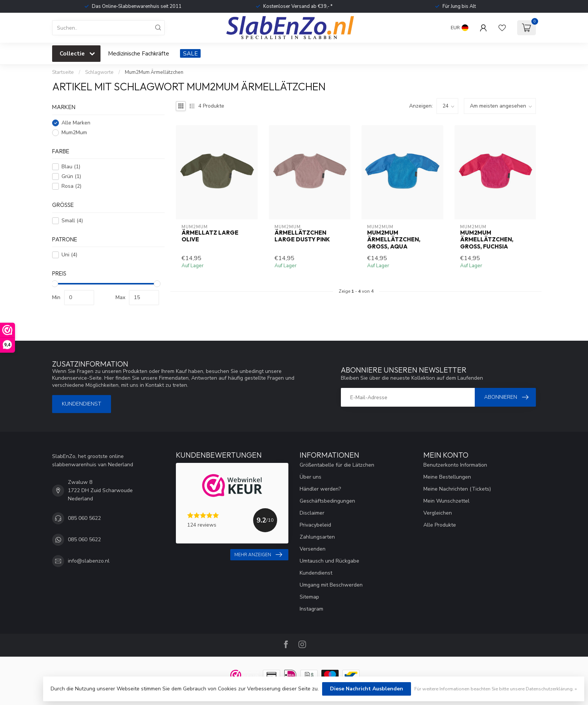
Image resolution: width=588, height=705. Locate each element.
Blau (71, 167)
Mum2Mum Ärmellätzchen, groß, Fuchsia (487, 240)
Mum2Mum (74, 132)
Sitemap (309, 597)
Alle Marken (76, 123)
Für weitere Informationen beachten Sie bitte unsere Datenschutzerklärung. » (496, 689)
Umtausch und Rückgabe (329, 561)
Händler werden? (320, 489)
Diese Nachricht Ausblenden (367, 689)
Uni (69, 255)
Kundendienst (82, 404)
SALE (190, 53)
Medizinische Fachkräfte (139, 53)
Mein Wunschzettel (446, 501)
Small (72, 221)
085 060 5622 (84, 518)
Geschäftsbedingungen (327, 501)
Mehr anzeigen (258, 555)
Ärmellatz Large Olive (210, 236)
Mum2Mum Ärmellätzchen (154, 72)
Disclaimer (312, 513)
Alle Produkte (440, 525)
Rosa (71, 186)
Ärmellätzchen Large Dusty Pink (302, 236)
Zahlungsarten (317, 537)
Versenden (313, 549)
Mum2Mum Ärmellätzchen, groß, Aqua (394, 240)
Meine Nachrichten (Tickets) (457, 489)
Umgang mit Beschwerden (331, 585)
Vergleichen (438, 513)
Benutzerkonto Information (455, 465)
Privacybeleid (315, 525)
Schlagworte (99, 72)
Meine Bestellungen (447, 477)
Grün (71, 176)
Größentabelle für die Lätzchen (337, 465)
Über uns (310, 477)
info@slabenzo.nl (89, 561)
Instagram (311, 609)
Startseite (63, 72)
